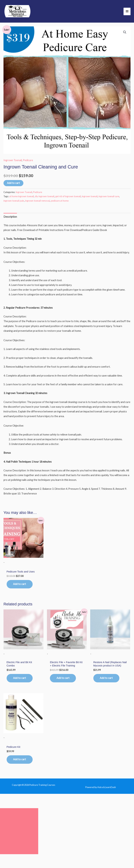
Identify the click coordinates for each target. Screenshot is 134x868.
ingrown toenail (90, 197)
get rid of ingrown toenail (68, 197)
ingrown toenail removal (37, 201)
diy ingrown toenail (45, 197)
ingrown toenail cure (109, 197)
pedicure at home (60, 201)
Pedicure (28, 161)
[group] (71, 283)
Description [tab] (10, 217)
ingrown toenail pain (14, 201)
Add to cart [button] (20, 584)
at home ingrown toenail (22, 197)
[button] (125, 33)
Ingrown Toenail (13, 161)
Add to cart (13, 183)
